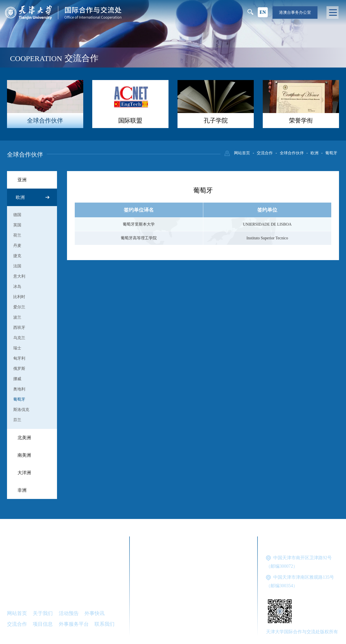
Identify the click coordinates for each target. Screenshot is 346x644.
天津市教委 (153, 596)
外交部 (177, 562)
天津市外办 (187, 596)
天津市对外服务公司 (163, 608)
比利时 (19, 297)
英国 (17, 225)
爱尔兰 (19, 307)
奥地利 (19, 389)
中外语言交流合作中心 (215, 585)
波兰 (17, 317)
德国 (17, 215)
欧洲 (314, 153)
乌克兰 (19, 338)
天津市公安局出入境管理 (168, 619)
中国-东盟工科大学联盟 (167, 631)
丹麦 (17, 245)
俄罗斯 (19, 369)
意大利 (19, 276)
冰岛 (17, 286)
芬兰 (17, 420)
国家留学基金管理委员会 (212, 573)
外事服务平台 (74, 624)
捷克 (17, 256)
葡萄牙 (331, 153)
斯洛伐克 (21, 410)
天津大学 (151, 562)
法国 (17, 266)
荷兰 (17, 235)
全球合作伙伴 (292, 153)
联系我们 (104, 624)
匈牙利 (19, 358)
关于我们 (43, 613)
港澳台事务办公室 (295, 12)
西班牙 (19, 328)
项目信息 (43, 624)
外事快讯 (94, 613)
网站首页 (242, 153)
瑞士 (17, 348)
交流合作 (265, 153)
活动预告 (69, 613)
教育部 (201, 562)
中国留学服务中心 (161, 585)
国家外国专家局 (158, 573)
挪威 (17, 379)
